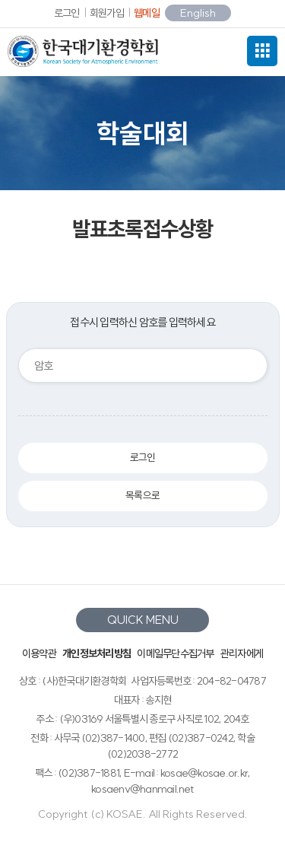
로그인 (67, 13)
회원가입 (107, 13)
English (198, 13)
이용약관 (39, 653)
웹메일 (147, 13)
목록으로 (142, 496)
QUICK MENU (143, 620)
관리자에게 (242, 653)
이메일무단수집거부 (175, 653)
